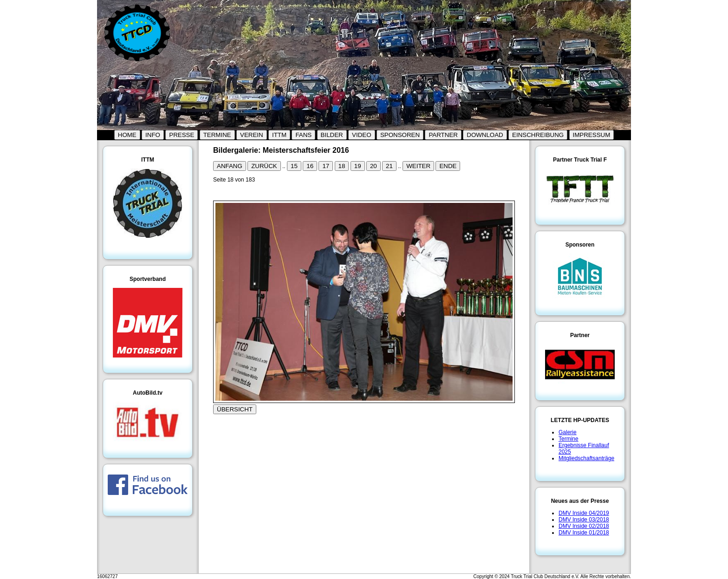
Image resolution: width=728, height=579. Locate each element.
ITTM (279, 135)
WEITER (418, 166)
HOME (127, 135)
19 (358, 166)
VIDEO (361, 135)
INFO (153, 135)
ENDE (448, 166)
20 (374, 166)
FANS (303, 135)
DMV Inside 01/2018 (584, 533)
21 (389, 166)
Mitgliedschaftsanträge (586, 458)
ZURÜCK (264, 166)
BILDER (332, 135)
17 (326, 166)
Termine (569, 439)
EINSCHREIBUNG (538, 135)
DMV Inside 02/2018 (584, 526)
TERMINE (217, 135)
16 (310, 166)
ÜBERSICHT (235, 409)
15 (294, 166)
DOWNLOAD (485, 135)
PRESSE (182, 135)
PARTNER (443, 135)
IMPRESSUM (592, 135)
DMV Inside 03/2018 (584, 520)
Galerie (568, 432)
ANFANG (230, 166)
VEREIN (252, 135)
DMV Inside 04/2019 (584, 513)
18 (342, 166)
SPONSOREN (400, 135)
